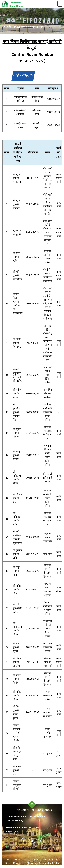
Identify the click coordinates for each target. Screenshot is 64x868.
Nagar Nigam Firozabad (34, 810)
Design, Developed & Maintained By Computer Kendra (32, 863)
